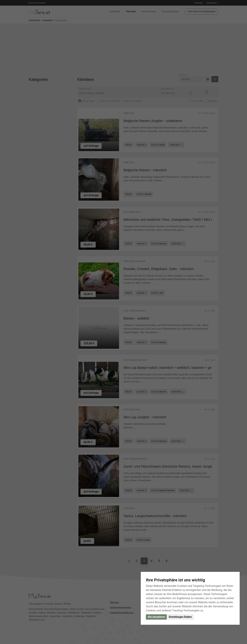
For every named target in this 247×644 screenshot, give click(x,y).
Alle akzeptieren (156, 617)
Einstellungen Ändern (180, 617)
